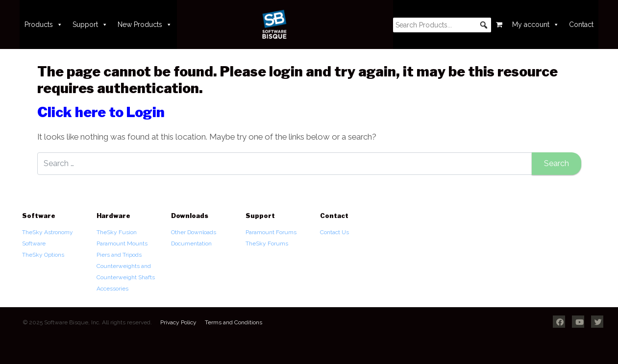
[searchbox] (442, 25)
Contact (581, 24)
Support (90, 24)
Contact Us (334, 232)
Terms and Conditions (234, 322)
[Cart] (499, 24)
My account (536, 24)
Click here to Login (101, 112)
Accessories (112, 289)
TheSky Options (43, 255)
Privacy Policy (178, 322)
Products (44, 24)
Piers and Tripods (119, 255)
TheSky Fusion (117, 232)
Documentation (191, 243)
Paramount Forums (271, 232)
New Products (145, 24)
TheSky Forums (267, 243)
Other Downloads (194, 232)
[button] (484, 25)
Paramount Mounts (122, 243)
